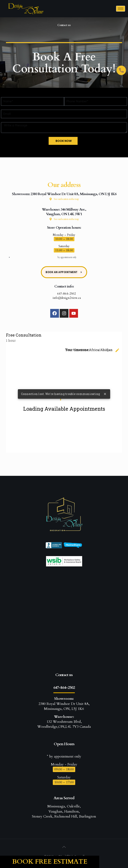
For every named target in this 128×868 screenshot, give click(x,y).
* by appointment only (64, 756)
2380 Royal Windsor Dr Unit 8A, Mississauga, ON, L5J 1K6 (64, 704)
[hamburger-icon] (121, 9)
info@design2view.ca (64, 298)
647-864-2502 (64, 294)
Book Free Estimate (50, 862)
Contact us (64, 675)
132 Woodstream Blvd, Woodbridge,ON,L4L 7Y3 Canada (64, 722)
